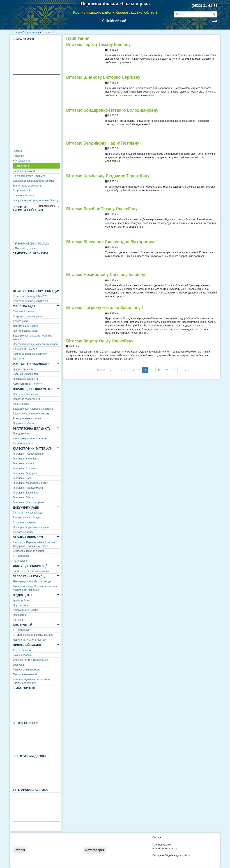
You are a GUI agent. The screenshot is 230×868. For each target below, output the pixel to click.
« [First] (111, 370)
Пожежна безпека (23, 195)
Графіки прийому (23, 369)
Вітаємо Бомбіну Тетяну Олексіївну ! (103, 209)
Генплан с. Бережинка (26, 493)
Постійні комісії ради (25, 331)
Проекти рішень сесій (26, 394)
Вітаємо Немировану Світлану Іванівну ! (107, 275)
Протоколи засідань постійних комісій (36, 344)
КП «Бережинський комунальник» (33, 635)
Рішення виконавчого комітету (31, 414)
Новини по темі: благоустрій (30, 640)
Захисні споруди (23, 655)
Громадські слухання (25, 379)
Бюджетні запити (23, 532)
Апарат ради (20, 321)
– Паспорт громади (24, 248)
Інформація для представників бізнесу (36, 200)
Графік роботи (21, 600)
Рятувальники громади (27, 670)
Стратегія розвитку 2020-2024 (31, 301)
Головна (18, 32)
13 (174, 370)
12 (167, 370)
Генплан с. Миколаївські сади (30, 483)
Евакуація (19, 665)
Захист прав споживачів (27, 186)
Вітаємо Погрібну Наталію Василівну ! (104, 308)
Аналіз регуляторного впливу (30, 438)
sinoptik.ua (184, 855)
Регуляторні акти (23, 443)
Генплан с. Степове (24, 468)
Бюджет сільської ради (27, 517)
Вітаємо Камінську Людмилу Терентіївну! (108, 176)
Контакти (19, 359)
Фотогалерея (21, 561)
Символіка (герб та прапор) (29, 551)
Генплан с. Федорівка (26, 473)
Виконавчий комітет (25, 349)
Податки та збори (23, 423)
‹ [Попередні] (116, 370)
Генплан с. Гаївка (23, 497)
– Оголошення (21, 161)
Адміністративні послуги (27, 384)
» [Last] (186, 370)
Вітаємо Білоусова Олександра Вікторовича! (111, 242)
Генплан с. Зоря (22, 478)
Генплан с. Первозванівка (28, 454)
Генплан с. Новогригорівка (29, 502)
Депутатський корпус (26, 326)
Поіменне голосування (26, 399)
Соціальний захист (24, 171)
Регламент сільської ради (28, 513)
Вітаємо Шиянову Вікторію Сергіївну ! (104, 77)
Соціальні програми (25, 522)
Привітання (32, 32)
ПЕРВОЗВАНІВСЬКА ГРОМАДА (31, 244)
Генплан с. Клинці (23, 463)
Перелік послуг (22, 605)
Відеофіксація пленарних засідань (33, 409)
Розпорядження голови (27, 418)
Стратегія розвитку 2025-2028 (31, 296)
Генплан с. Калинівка (25, 459)
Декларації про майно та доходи (32, 581)
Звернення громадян (25, 374)
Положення (20, 615)
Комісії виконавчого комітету (30, 354)
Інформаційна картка (25, 610)
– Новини (18, 156)
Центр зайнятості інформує (29, 176)
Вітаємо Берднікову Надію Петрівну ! (104, 143)
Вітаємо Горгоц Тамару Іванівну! (99, 44)
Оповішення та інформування (30, 660)
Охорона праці (21, 190)
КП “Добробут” (22, 556)
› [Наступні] (180, 370)
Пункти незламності (25, 674)
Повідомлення (22, 434)
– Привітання (22, 166)
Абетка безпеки (22, 650)
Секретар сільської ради (27, 316)
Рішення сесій (21, 404)
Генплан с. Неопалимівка (28, 488)
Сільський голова (23, 311)
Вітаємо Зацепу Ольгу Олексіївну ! (101, 341)
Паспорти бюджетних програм (31, 527)
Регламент (19, 620)
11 (159, 370)
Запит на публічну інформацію (31, 571)
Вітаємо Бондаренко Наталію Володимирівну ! (113, 110)
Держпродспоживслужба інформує (34, 181)
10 (152, 370)
